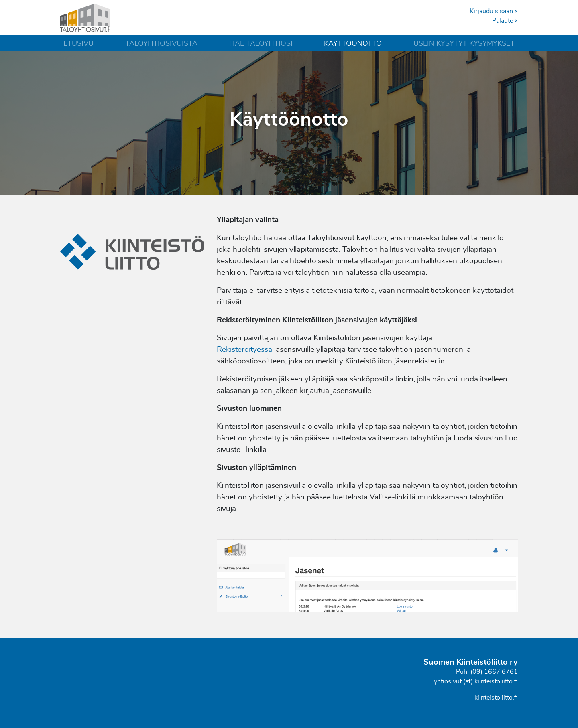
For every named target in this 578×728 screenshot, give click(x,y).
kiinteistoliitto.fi (496, 698)
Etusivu (78, 44)
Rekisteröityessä (244, 350)
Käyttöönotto (353, 44)
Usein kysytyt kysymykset (464, 44)
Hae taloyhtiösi (261, 44)
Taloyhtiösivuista (161, 44)
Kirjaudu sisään (494, 11)
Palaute (505, 21)
